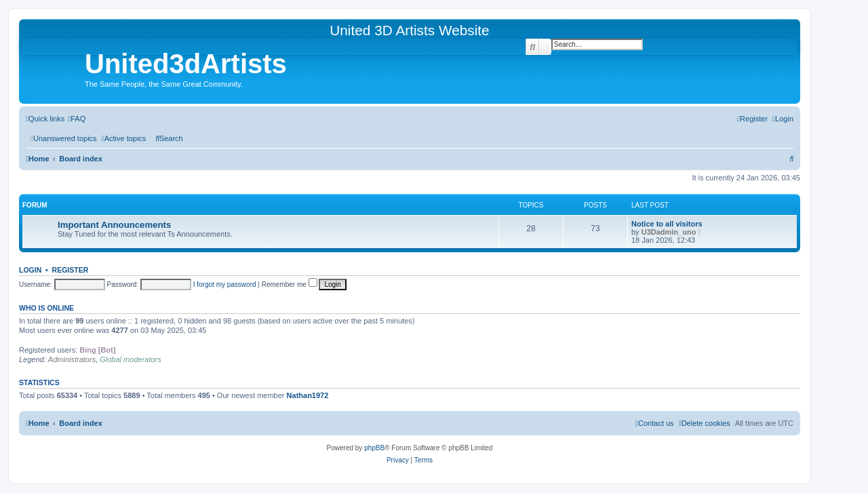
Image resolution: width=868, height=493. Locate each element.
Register (71, 270)
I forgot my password (225, 284)
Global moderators (131, 359)
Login (30, 270)
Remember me (290, 284)
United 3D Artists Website (409, 30)
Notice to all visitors (667, 224)
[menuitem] (77, 119)
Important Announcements (114, 225)
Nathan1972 (308, 395)
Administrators (72, 359)
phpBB (374, 448)
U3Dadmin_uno (669, 232)
